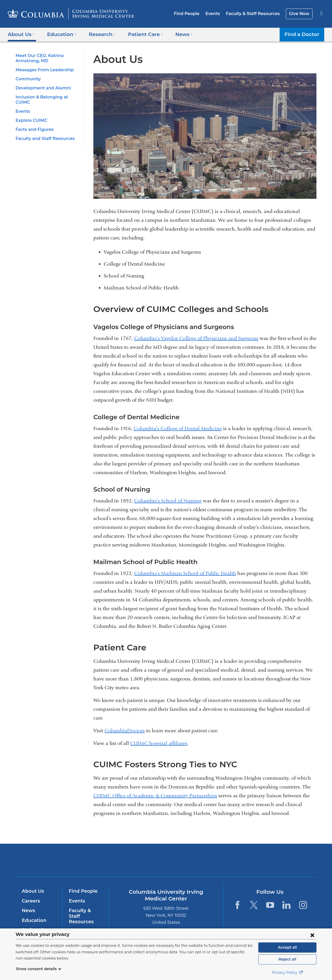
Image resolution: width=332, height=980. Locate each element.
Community (27, 79)
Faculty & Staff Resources (255, 14)
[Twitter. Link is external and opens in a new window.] (254, 905)
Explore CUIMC (31, 120)
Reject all (287, 959)
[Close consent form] (312, 935)
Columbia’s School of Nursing (168, 501)
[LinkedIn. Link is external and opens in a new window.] (287, 905)
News (28, 911)
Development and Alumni (40, 88)
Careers (30, 901)
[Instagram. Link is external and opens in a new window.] (303, 905)
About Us (32, 891)
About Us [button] (21, 34)
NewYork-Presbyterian (203, 864)
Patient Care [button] (140, 34)
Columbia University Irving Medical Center (133, 860)
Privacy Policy (287, 972)
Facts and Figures (33, 129)
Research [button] (99, 34)
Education (33, 920)
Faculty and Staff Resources (43, 139)
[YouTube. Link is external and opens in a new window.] (270, 905)
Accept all (287, 947)
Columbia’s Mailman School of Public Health (185, 573)
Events (217, 14)
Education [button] (60, 34)
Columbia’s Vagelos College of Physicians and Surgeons (196, 338)
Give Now (300, 14)
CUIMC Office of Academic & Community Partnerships (155, 796)
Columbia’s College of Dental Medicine (178, 428)
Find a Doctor (303, 34)
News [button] (176, 34)
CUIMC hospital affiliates (159, 743)
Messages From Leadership (43, 70)
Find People (192, 14)
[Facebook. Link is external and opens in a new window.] (237, 905)
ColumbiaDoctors (125, 731)
